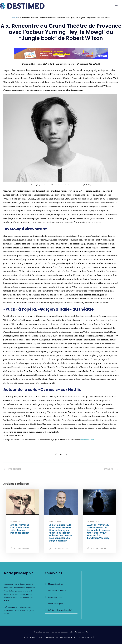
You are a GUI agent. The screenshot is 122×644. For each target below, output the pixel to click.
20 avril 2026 (93, 522)
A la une (18, 548)
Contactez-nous (55, 597)
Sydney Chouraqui (11, 607)
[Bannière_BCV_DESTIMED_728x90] (61, 53)
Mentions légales (56, 604)
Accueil (15, 18)
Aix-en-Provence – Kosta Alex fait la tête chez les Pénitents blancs (21, 529)
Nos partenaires (55, 584)
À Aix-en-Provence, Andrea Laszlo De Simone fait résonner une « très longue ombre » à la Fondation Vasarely (99, 531)
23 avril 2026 (16, 522)
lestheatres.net (87, 440)
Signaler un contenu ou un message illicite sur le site (61, 632)
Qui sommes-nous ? (57, 591)
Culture (26, 548)
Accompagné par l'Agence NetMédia (77, 638)
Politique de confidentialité (60, 610)
